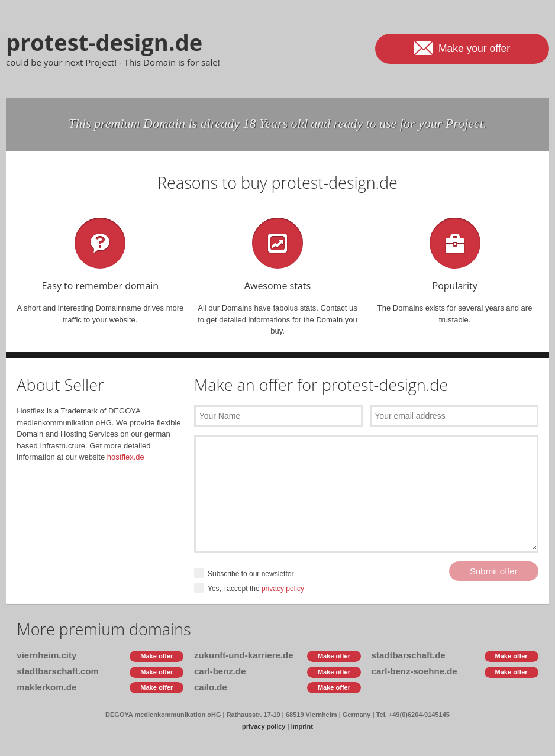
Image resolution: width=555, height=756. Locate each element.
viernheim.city (46, 655)
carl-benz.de (220, 671)
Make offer (157, 656)
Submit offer (494, 571)
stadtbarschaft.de (409, 655)
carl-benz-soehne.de (414, 671)
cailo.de (211, 687)
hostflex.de (126, 457)
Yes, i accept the (249, 589)
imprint (302, 726)
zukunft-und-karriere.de (244, 655)
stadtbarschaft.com (57, 671)
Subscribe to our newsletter (244, 574)
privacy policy (283, 589)
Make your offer (462, 47)
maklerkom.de (46, 687)
